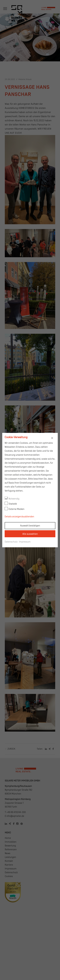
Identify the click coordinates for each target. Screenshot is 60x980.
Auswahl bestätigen (30, 526)
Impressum (25, 542)
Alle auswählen (30, 534)
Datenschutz (11, 542)
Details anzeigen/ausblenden (19, 516)
